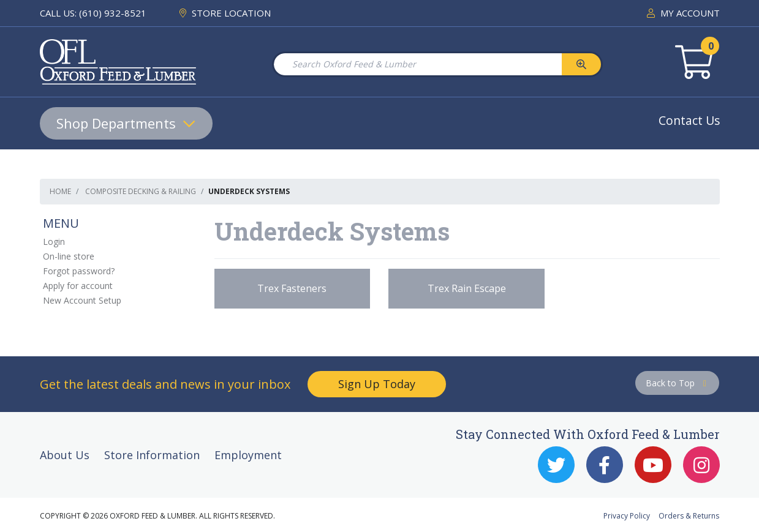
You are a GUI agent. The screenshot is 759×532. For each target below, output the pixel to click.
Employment (248, 455)
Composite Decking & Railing (141, 191)
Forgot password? (79, 271)
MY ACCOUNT (683, 13)
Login (54, 242)
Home (60, 191)
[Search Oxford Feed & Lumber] (417, 64)
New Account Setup (82, 300)
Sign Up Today (377, 384)
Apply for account (78, 286)
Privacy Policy (627, 516)
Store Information (152, 455)
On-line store (69, 256)
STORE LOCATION (225, 13)
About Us (65, 455)
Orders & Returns (689, 516)
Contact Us (689, 120)
